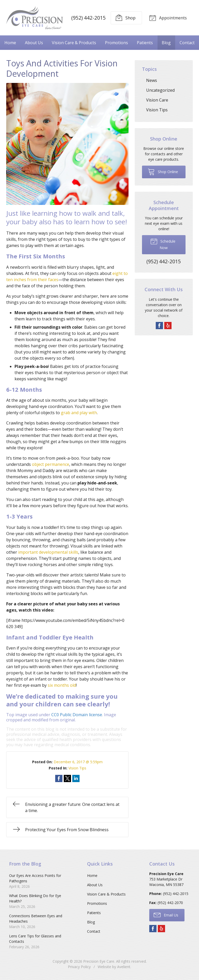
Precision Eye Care (99, 961)
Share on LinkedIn (76, 778)
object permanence (51, 464)
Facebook (159, 325)
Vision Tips (77, 768)
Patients (145, 42)
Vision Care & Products (74, 42)
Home (10, 42)
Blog (166, 42)
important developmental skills (48, 552)
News (152, 80)
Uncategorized (160, 90)
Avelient (124, 966)
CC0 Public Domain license (77, 714)
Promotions (116, 42)
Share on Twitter (67, 778)
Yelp (168, 325)
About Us (34, 42)
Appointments (167, 17)
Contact (187, 42)
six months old (62, 685)
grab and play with (79, 412)
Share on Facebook (59, 778)
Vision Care (157, 100)
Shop (125, 17)
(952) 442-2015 (88, 17)
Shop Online (163, 171)
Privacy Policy (79, 966)
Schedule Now (163, 243)
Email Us (166, 914)
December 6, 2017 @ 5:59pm (78, 762)
